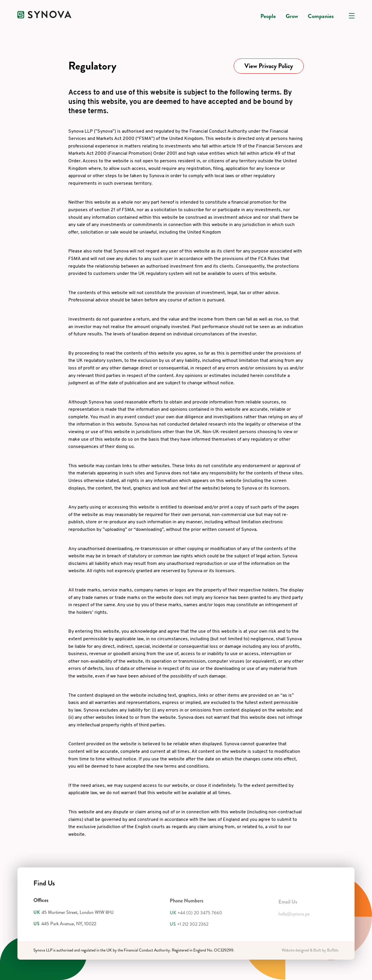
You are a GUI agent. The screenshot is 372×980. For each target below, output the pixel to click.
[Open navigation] (352, 16)
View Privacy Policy (269, 66)
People (268, 16)
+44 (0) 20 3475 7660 (200, 916)
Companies (321, 16)
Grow (292, 16)
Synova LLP (43, 950)
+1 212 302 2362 (193, 927)
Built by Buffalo (326, 950)
